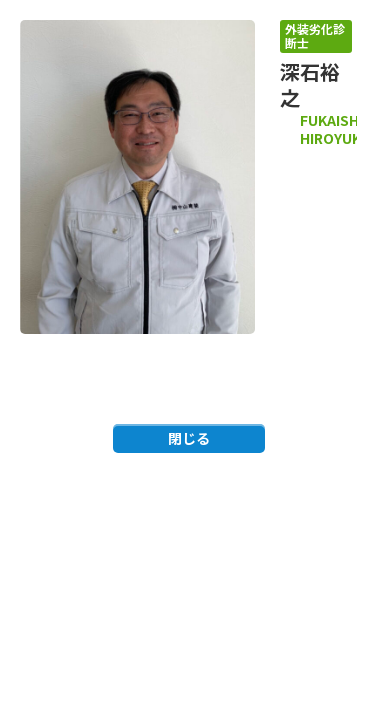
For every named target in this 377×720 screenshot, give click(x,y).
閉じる (189, 438)
